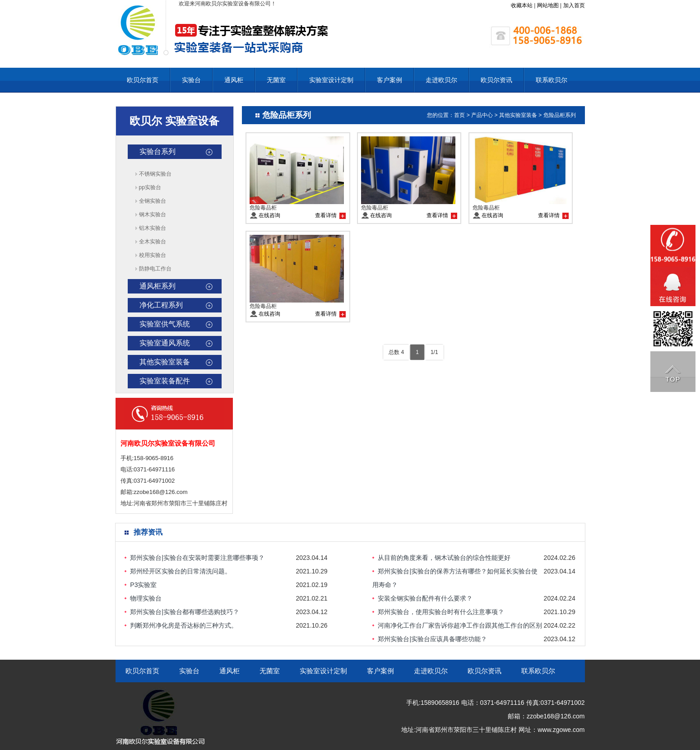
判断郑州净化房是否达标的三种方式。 (184, 625)
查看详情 (326, 215)
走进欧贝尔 (441, 80)
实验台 (191, 80)
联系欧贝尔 (552, 80)
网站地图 (548, 5)
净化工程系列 (161, 305)
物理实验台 (146, 598)
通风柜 (234, 80)
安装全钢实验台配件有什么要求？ (425, 598)
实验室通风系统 (165, 343)
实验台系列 (158, 151)
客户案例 (389, 80)
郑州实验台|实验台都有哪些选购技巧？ (185, 612)
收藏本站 (522, 5)
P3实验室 (143, 585)
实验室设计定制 (331, 80)
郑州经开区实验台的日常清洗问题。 (181, 571)
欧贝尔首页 (143, 80)
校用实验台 (153, 255)
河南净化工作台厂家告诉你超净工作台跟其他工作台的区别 (460, 625)
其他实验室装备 (165, 362)
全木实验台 (153, 242)
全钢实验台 (153, 201)
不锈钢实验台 (155, 174)
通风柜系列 (158, 286)
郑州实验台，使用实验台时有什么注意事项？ (441, 612)
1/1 (434, 352)
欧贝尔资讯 (496, 80)
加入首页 (574, 5)
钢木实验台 (153, 214)
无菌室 (276, 80)
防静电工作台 (155, 269)
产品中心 (482, 115)
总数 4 (396, 352)
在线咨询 (269, 215)
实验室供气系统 (165, 324)
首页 (459, 115)
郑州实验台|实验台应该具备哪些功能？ (432, 639)
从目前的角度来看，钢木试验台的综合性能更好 (444, 558)
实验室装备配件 (165, 381)
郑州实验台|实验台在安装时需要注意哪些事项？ (197, 558)
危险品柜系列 (560, 115)
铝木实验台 (153, 228)
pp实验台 (150, 187)
